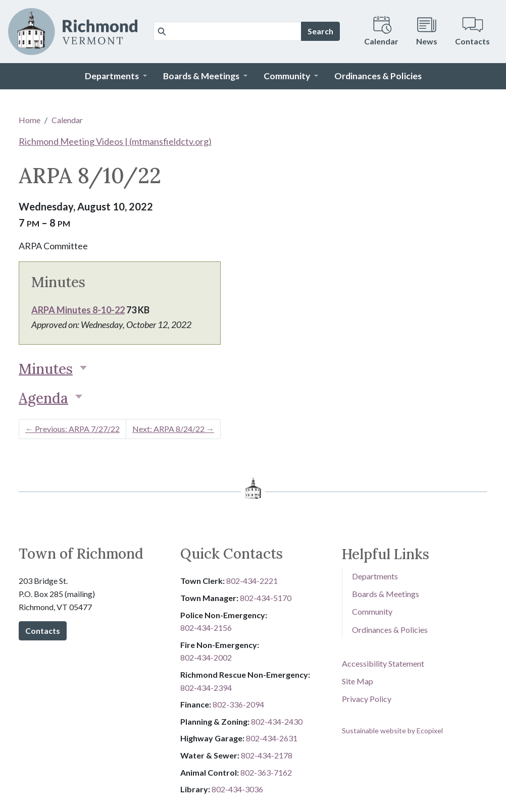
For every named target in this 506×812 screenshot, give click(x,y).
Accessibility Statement (383, 663)
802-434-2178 (267, 755)
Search (320, 31)
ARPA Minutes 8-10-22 (78, 310)
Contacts (43, 631)
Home (30, 120)
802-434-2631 (272, 738)
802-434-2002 (206, 657)
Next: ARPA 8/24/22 (173, 429)
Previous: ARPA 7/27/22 (72, 429)
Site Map (358, 681)
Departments (375, 576)
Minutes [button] (46, 369)
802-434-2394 (206, 688)
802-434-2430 (277, 721)
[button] (116, 76)
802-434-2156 (206, 628)
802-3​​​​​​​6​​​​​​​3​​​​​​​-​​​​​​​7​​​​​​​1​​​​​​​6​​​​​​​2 (266, 772)
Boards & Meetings (386, 594)
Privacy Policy (367, 699)
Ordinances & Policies (390, 630)
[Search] (227, 31)
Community (372, 611)
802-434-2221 (252, 581)
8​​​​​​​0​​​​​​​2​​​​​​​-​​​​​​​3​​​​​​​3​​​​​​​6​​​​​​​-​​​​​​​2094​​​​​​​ (238, 704)
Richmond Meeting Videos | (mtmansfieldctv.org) (115, 141)
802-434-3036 (237, 789)
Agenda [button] (43, 398)
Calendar (67, 120)
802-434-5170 (266, 598)
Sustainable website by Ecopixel (392, 730)
